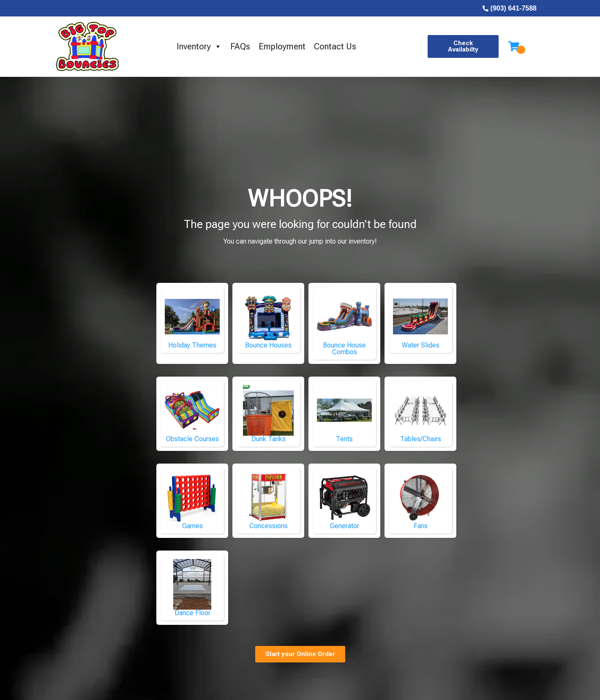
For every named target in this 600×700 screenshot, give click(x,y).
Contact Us (335, 46)
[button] (463, 46)
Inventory (199, 46)
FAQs (240, 46)
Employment (282, 46)
